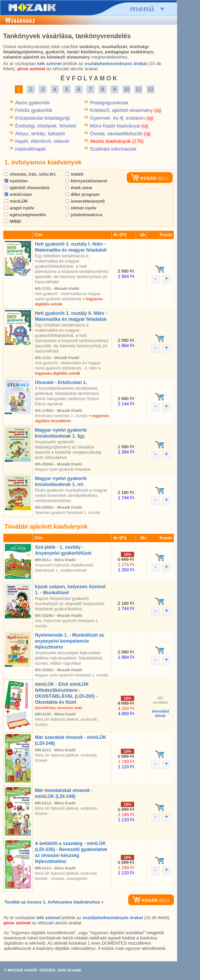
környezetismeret (86, 181)
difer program (83, 194)
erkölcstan (18, 194)
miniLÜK (16, 201)
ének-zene (79, 188)
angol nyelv (19, 208)
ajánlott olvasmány (27, 188)
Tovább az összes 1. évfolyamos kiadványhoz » (54, 902)
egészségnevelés (25, 215)
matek (75, 174)
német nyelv (81, 208)
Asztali (75, 970)
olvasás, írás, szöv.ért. (31, 174)
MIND (13, 222)
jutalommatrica (84, 215)
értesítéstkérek (161, 713)
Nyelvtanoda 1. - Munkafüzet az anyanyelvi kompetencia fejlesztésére (70, 641)
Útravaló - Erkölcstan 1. (61, 382)
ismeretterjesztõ (85, 201)
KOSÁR (144, 178)
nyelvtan (16, 181)
